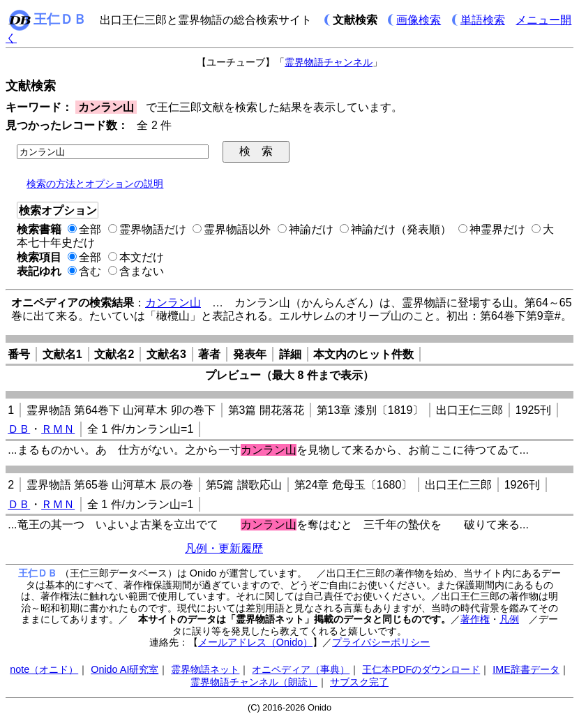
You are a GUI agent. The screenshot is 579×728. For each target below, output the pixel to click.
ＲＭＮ (58, 429)
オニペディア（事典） (301, 669)
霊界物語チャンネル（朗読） (254, 682)
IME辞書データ (526, 669)
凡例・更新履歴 (224, 548)
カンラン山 (173, 303)
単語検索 (483, 20)
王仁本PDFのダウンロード (421, 669)
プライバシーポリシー (381, 642)
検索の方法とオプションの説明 (95, 184)
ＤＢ (19, 429)
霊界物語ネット (205, 669)
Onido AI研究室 (125, 669)
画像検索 (419, 20)
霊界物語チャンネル (329, 62)
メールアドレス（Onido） (255, 642)
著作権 (475, 619)
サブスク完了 (359, 682)
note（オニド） (44, 669)
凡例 (509, 619)
